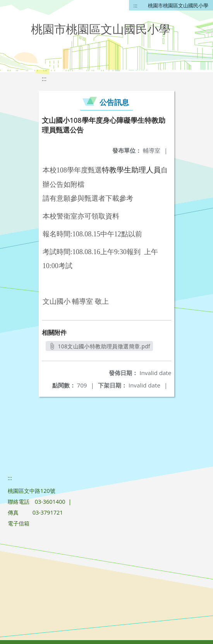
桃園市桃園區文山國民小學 (178, 5)
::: (136, 5)
